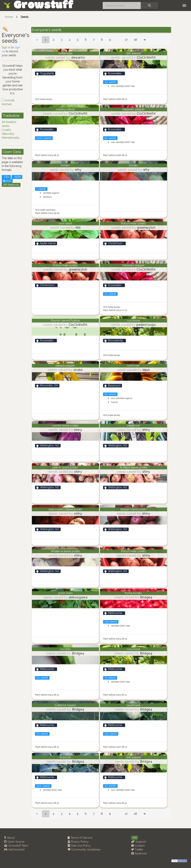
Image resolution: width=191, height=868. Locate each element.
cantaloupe (65, 53)
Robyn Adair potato (133, 223)
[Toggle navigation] (184, 6)
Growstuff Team (16, 846)
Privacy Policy (78, 842)
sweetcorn (133, 426)
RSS (7, 181)
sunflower (133, 366)
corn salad (65, 223)
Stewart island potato (133, 509)
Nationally (8, 134)
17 (126, 40)
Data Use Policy (79, 846)
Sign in (6, 47)
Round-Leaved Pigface (65, 321)
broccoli (65, 757)
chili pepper (133, 53)
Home (9, 17)
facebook (139, 853)
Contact (138, 846)
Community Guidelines (84, 850)
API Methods (11, 185)
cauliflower (133, 705)
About (9, 838)
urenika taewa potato (65, 426)
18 (135, 40)
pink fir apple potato (65, 467)
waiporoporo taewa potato (65, 509)
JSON (17, 177)
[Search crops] (122, 6)
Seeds (25, 17)
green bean (65, 593)
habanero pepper (133, 109)
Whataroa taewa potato (65, 551)
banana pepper (65, 366)
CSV (6, 177)
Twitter (137, 850)
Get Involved (14, 850)
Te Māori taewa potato (133, 467)
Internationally (11, 138)
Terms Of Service (80, 838)
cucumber (133, 321)
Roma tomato (133, 593)
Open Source (14, 842)
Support (138, 842)
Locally (6, 130)
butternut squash (65, 705)
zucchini (65, 649)
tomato (65, 165)
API (135, 838)
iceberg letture (65, 109)
